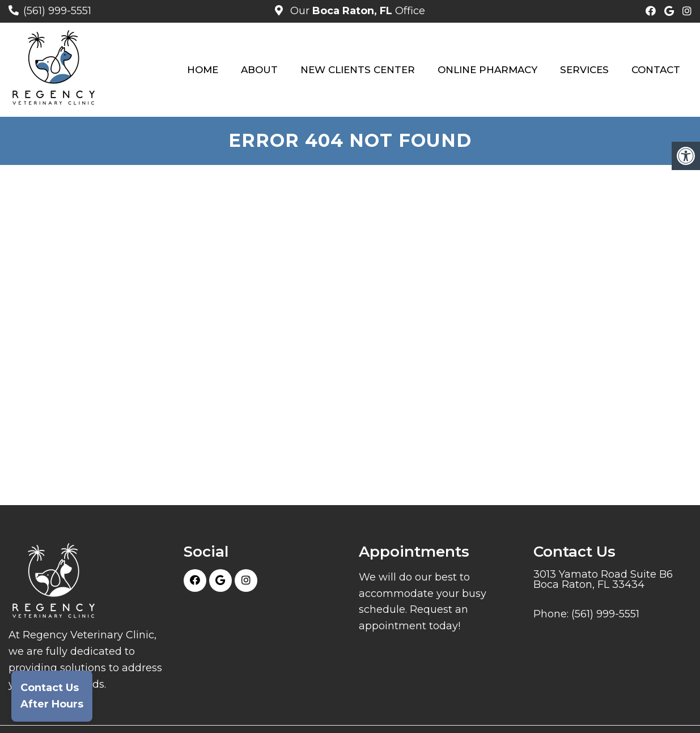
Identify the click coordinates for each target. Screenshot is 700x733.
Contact (656, 70)
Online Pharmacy (487, 70)
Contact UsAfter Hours (52, 696)
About (259, 70)
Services (584, 70)
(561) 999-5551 (57, 11)
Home (203, 70)
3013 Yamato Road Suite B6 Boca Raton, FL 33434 (603, 579)
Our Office (356, 11)
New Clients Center (358, 70)
